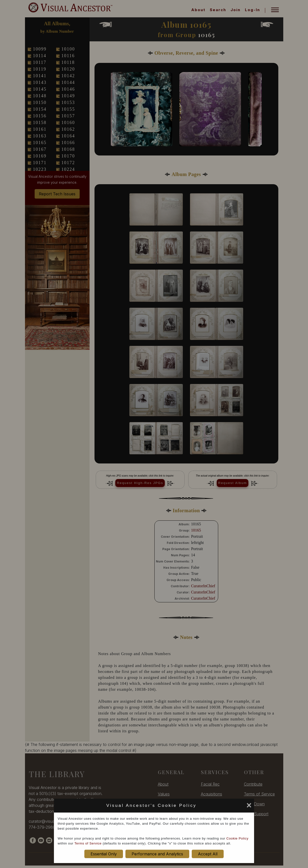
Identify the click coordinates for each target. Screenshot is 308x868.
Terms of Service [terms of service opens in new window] (88, 843)
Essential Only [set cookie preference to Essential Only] (104, 854)
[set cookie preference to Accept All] (200, 807)
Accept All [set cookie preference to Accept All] (208, 854)
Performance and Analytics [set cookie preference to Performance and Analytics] (157, 854)
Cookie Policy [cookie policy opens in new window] (237, 838)
